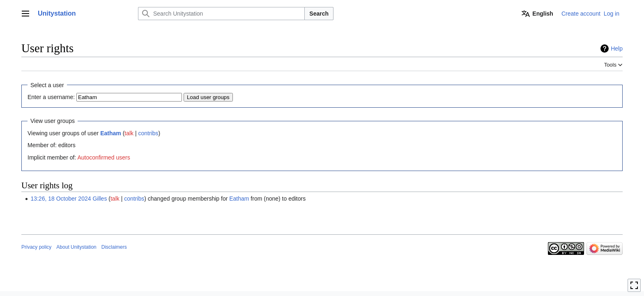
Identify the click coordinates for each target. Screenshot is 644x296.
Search (319, 14)
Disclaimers (114, 247)
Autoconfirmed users (103, 157)
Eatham (111, 133)
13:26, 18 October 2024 (61, 199)
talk (129, 133)
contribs (148, 133)
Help (617, 49)
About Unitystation (76, 247)
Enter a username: (51, 97)
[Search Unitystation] (221, 14)
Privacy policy (36, 247)
